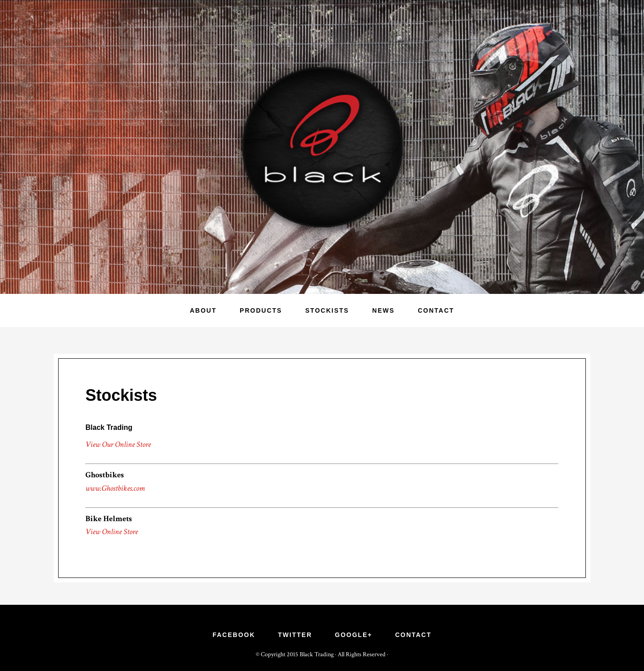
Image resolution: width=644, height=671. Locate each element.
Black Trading (322, 147)
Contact (413, 635)
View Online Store (112, 532)
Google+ (354, 635)
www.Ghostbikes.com (115, 488)
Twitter (295, 635)
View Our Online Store (118, 444)
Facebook (234, 635)
